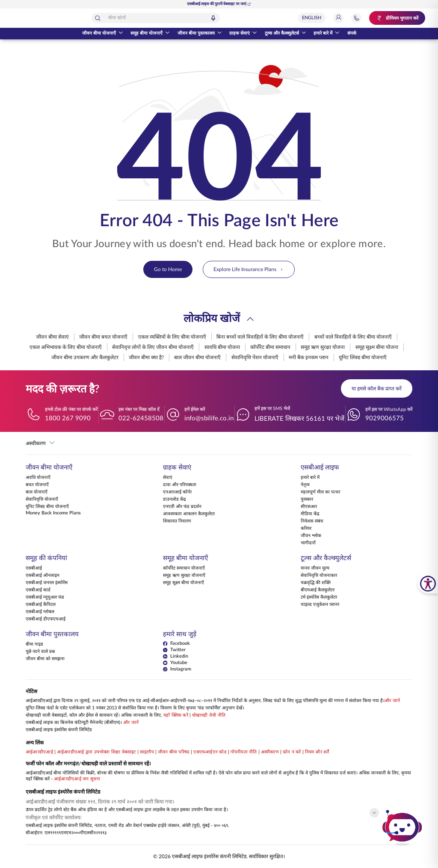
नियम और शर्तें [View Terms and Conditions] (317, 753)
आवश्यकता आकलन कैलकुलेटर (189, 514)
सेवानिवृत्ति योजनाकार (319, 576)
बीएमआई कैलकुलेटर (318, 590)
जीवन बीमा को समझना (45, 659)
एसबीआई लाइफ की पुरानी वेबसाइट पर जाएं (219, 4)
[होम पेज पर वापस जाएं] (41, 18)
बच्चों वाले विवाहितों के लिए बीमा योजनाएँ (353, 337)
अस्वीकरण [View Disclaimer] (270, 753)
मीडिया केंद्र (310, 514)
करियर (306, 529)
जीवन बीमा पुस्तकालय (200, 34)
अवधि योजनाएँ (38, 478)
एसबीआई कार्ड (38, 590)
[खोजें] (128, 18)
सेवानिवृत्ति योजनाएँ (42, 500)
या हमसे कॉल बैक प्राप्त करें (377, 389)
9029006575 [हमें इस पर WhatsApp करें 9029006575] (385, 418)
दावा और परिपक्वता (180, 485)
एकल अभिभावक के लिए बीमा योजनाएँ (66, 347)
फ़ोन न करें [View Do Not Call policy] (292, 753)
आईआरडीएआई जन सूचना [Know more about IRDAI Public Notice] (77, 779)
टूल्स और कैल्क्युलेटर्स (286, 34)
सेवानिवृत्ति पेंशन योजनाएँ (255, 357)
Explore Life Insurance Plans (249, 269)
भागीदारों (308, 543)
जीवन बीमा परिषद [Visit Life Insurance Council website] (174, 753)
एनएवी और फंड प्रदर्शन (182, 507)
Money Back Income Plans (53, 514)
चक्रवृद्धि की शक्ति (316, 583)
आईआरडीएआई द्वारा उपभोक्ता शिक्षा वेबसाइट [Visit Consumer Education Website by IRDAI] (96, 753)
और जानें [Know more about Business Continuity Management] (131, 723)
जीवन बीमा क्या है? (146, 357)
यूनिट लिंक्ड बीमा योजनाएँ (363, 357)
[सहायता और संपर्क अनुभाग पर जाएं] (361, 18)
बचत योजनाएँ (37, 485)
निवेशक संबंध (312, 522)
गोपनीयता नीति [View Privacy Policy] (244, 753)
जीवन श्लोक (311, 536)
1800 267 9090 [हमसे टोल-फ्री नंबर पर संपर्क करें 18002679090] (68, 418)
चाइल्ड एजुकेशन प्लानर (320, 605)
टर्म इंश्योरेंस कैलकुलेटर (319, 598)
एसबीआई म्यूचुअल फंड (45, 598)
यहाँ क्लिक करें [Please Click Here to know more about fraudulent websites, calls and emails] (176, 716)
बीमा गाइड (34, 645)
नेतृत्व (305, 485)
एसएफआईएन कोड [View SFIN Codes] (210, 753)
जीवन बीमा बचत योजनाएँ (103, 337)
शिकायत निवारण (177, 522)
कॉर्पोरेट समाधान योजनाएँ (184, 569)
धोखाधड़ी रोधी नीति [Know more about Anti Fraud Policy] (209, 716)
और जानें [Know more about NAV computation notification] (392, 701)
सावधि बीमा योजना (222, 347)
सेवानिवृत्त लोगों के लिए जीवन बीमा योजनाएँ (153, 347)
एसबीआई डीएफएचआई (46, 620)
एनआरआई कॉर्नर (177, 493)
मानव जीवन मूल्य (315, 569)
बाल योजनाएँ (37, 493)
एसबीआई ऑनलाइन (43, 576)
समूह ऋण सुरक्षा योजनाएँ (184, 576)
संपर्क (352, 33)
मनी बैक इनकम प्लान (309, 357)
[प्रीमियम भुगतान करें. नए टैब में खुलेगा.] (399, 18)
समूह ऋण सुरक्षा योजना (323, 347)
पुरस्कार (307, 500)
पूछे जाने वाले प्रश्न (40, 652)
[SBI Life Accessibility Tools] (428, 583)
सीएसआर (309, 507)
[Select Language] (316, 18)
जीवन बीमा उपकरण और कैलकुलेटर (85, 357)
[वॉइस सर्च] (244, 18)
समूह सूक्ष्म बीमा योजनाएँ (183, 583)
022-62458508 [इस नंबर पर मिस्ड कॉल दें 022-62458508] (141, 418)
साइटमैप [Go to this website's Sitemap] (147, 753)
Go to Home (168, 269)
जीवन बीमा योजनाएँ (103, 34)
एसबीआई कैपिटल (41, 605)
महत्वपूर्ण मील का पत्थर (320, 493)
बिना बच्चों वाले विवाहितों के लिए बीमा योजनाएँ (260, 337)
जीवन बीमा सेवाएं (52, 337)
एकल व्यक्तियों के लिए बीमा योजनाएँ (172, 337)
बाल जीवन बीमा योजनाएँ (197, 357)
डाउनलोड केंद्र (175, 500)
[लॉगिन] (343, 18)
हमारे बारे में (327, 34)
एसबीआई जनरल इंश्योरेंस (47, 583)
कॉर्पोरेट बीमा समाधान (270, 347)
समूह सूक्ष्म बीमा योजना (377, 347)
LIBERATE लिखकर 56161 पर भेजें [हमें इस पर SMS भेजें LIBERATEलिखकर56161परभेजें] (299, 419)
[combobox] (186, 18)
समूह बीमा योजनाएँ (150, 34)
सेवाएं (168, 478)
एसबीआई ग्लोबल (40, 612)
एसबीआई (34, 569)
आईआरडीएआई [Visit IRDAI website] (39, 753)
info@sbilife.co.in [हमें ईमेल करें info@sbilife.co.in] (209, 418)
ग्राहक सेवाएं (243, 34)
